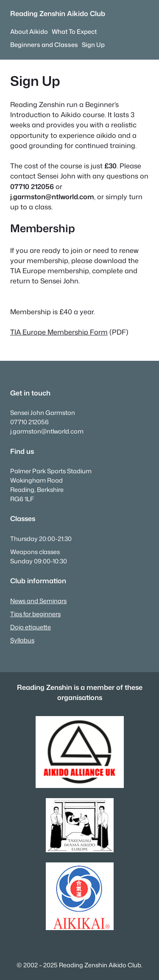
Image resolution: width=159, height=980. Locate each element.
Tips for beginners (35, 614)
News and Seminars (38, 601)
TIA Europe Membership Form (59, 332)
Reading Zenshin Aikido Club (58, 13)
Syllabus (22, 640)
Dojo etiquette (31, 627)
